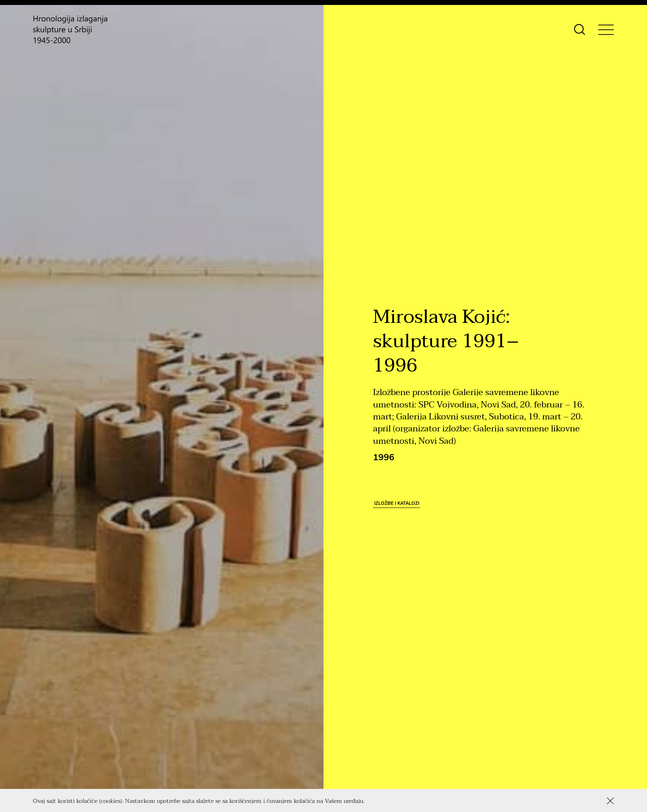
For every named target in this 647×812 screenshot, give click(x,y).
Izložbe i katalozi (397, 503)
